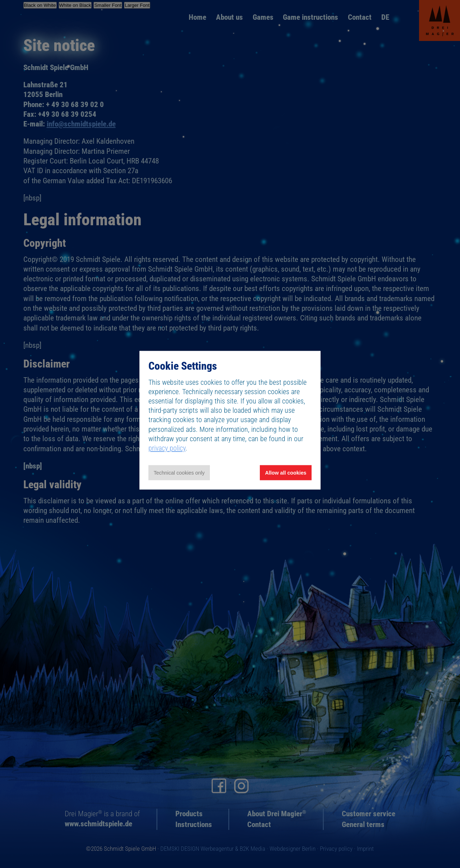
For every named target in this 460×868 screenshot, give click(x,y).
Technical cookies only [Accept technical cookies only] (179, 473)
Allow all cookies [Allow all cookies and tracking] (286, 473)
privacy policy (167, 448)
